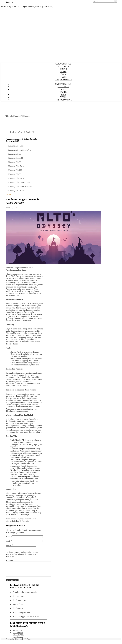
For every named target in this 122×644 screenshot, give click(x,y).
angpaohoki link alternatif (30, 619)
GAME (9, 194)
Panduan (33, 519)
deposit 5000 (25, 615)
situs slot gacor (18, 638)
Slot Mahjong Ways (23, 150)
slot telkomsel (18, 640)
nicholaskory (15, 521)
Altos (8, 519)
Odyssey (26, 519)
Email (9, 541)
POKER (63, 72)
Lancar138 (20, 190)
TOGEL (63, 77)
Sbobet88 (20, 158)
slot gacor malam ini (29, 595)
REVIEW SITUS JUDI (63, 64)
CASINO (63, 69)
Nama (9, 537)
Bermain (13, 519)
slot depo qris (18, 635)
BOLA (63, 74)
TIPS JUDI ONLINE (63, 80)
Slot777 (19, 170)
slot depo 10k (18, 611)
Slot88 (18, 154)
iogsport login (18, 607)
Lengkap (20, 519)
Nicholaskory (7, 2)
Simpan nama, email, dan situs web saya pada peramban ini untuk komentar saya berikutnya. (23, 554)
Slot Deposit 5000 (23, 182)
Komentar (10, 560)
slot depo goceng (19, 603)
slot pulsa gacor (19, 599)
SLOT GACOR (63, 66)
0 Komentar (25, 521)
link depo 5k (18, 633)
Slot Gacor (20, 146)
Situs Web (10, 545)
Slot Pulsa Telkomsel (24, 186)
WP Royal (28, 642)
